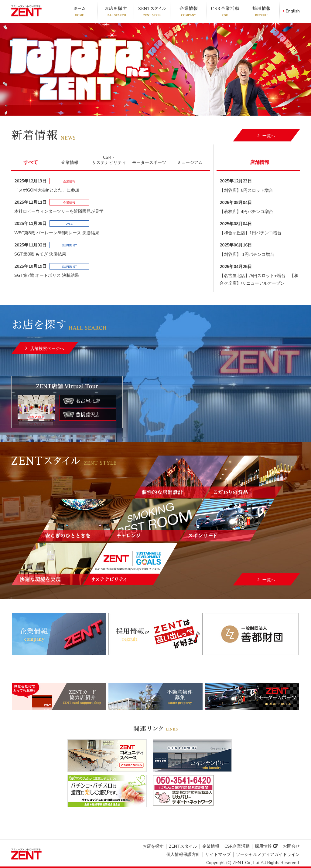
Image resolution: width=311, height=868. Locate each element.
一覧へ (269, 136)
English (291, 11)
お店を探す (115, 11)
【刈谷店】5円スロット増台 (246, 190)
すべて (31, 162)
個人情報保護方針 (183, 854)
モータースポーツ (149, 163)
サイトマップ (218, 854)
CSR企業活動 (225, 11)
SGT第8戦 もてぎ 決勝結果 (40, 254)
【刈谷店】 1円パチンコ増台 (247, 254)
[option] (155, 69)
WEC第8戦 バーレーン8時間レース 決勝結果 (57, 233)
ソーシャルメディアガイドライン (268, 854)
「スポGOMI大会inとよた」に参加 (47, 190)
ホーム (79, 11)
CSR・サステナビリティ (109, 160)
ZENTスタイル (152, 11)
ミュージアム (190, 163)
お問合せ (291, 846)
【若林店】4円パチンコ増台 (246, 212)
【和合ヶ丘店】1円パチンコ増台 (251, 233)
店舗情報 (260, 162)
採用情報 (261, 11)
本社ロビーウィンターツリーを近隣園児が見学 (59, 211)
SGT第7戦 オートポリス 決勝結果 (47, 275)
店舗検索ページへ (47, 349)
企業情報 (188, 11)
